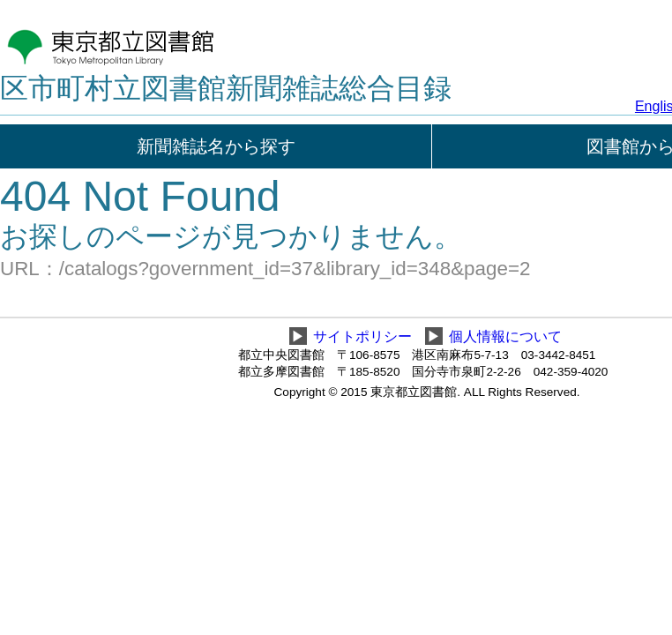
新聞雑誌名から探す (216, 146)
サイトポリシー (362, 336)
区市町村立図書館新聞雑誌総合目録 (226, 88)
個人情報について (505, 336)
